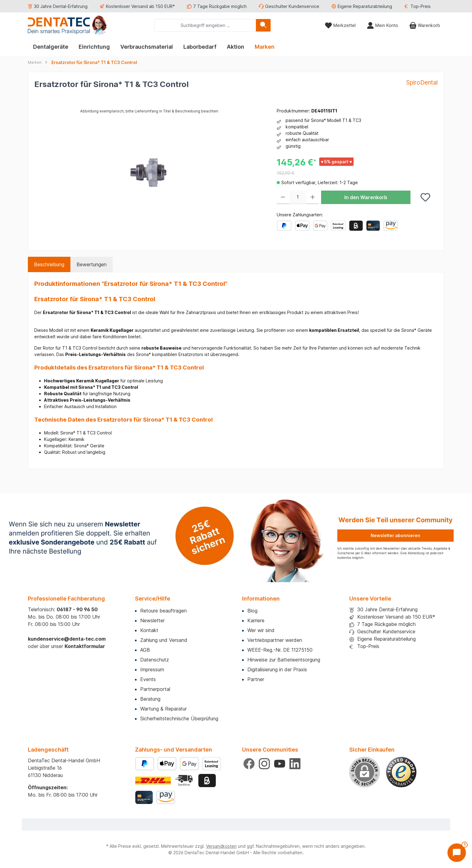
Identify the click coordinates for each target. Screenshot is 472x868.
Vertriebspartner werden (275, 640)
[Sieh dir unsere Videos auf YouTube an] (280, 764)
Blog (252, 611)
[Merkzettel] (340, 25)
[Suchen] (263, 25)
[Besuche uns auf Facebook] (249, 764)
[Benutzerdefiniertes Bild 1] (401, 772)
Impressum (152, 669)
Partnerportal (155, 689)
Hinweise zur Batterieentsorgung (284, 660)
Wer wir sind (261, 630)
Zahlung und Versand (164, 640)
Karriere (256, 620)
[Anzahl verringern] (283, 197)
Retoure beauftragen (163, 611)
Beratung (150, 699)
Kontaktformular (85, 646)
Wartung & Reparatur (163, 709)
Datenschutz (155, 660)
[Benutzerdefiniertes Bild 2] (185, 781)
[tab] (49, 264)
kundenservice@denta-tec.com (67, 639)
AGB (145, 650)
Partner (256, 679)
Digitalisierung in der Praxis (277, 669)
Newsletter (152, 620)
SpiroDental (422, 82)
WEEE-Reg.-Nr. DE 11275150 (280, 650)
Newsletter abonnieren (395, 535)
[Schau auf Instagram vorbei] (264, 764)
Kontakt (149, 630)
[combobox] (205, 25)
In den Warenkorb (366, 197)
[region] (149, 173)
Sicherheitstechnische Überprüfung (179, 718)
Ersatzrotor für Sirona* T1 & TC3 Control (94, 62)
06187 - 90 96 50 (77, 609)
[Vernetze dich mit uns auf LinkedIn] (295, 764)
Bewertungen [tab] (92, 264)
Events (148, 679)
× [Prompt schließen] (440, 793)
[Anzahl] (298, 197)
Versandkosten (221, 846)
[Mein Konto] (382, 25)
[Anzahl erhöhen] (313, 197)
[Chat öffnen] (457, 853)
